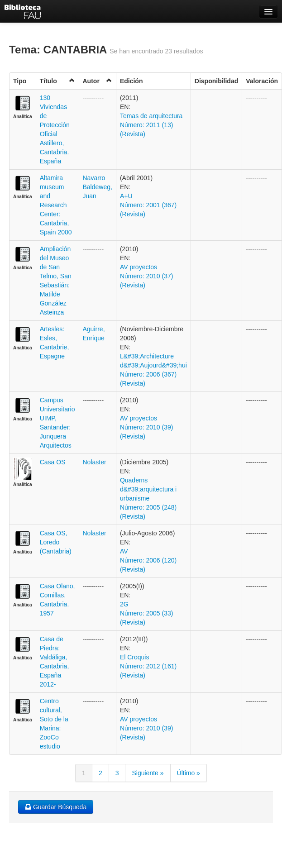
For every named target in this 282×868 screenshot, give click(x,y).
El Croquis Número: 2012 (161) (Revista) (148, 666)
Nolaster (95, 462)
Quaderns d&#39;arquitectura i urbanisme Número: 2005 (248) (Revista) (148, 498)
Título (57, 81)
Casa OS (53, 462)
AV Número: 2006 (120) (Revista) (148, 560)
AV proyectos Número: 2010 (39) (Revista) (147, 427)
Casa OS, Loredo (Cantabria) (56, 542)
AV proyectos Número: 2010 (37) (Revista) (147, 276)
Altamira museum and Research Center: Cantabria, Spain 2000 (56, 205)
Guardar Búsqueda (56, 807)
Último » (189, 773)
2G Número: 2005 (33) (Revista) (147, 613)
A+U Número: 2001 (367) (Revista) (148, 205)
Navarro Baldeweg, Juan (98, 187)
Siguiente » (148, 773)
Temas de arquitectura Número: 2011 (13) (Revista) (151, 125)
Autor (98, 81)
